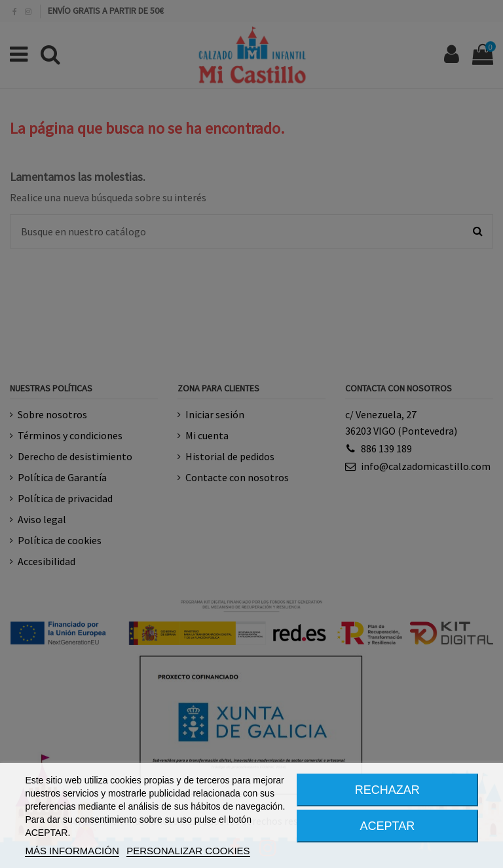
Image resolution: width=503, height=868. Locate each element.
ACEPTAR (388, 826)
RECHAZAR (387, 790)
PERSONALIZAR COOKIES (188, 851)
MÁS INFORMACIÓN (72, 851)
